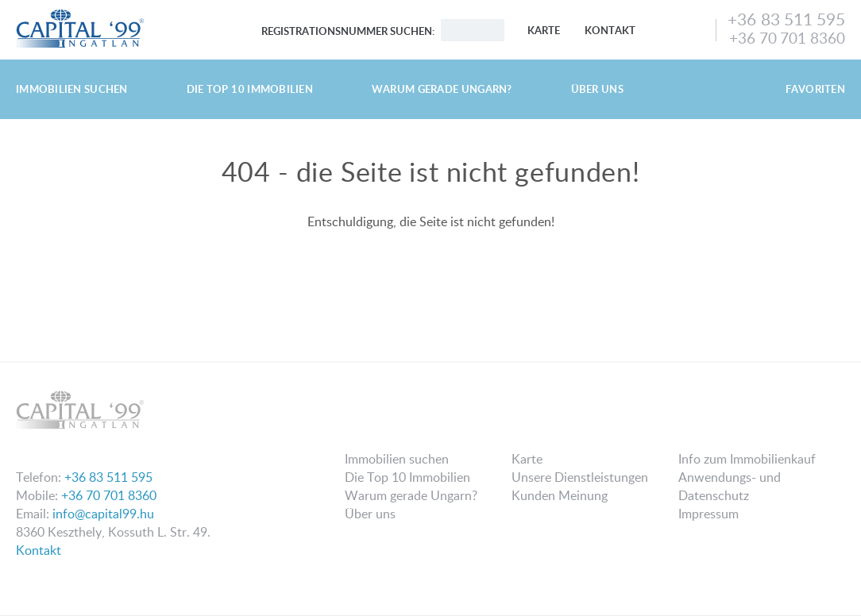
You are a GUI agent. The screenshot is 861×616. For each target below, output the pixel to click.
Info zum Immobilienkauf (747, 459)
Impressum (708, 514)
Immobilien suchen (72, 89)
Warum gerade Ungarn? (442, 89)
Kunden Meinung (560, 495)
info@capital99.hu (103, 514)
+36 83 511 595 (786, 19)
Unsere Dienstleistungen (580, 477)
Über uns (597, 89)
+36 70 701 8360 (787, 38)
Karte (544, 30)
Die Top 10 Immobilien (250, 89)
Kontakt (610, 30)
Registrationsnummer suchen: (348, 31)
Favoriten (815, 89)
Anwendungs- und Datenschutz (730, 486)
